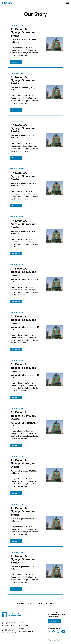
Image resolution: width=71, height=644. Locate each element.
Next (52, 603)
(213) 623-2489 (10, 629)
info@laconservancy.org (9, 633)
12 (31, 603)
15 (39, 603)
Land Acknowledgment (26, 632)
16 (42, 603)
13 (34, 603)
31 (47, 603)
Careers (21, 622)
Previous (20, 603)
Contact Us (22, 628)
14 (36, 603)
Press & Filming (24, 625)
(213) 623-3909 (9, 631)
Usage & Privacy (56, 640)
